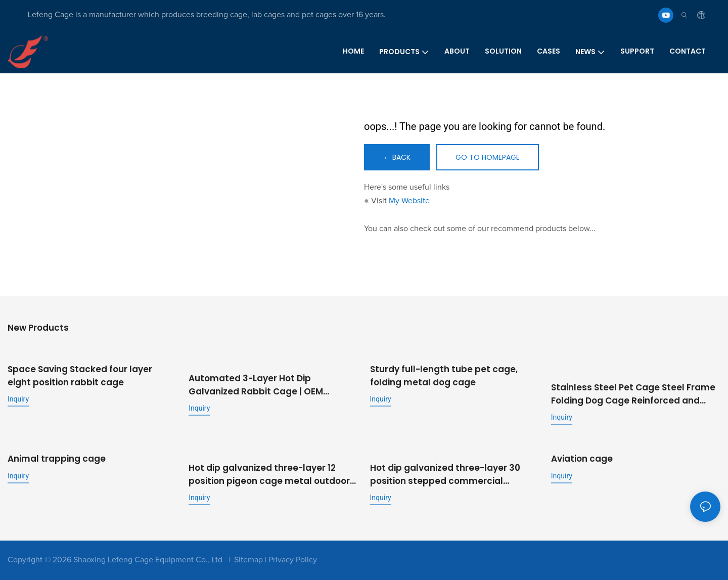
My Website (409, 201)
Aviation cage (582, 459)
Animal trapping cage (57, 459)
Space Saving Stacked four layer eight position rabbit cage (80, 376)
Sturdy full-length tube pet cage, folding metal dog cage (444, 376)
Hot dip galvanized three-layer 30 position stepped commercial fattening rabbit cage (445, 475)
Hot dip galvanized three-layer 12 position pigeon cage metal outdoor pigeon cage (269, 475)
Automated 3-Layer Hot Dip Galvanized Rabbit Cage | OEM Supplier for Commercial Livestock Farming (265, 385)
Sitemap (248, 560)
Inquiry (18, 399)
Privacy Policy (293, 560)
